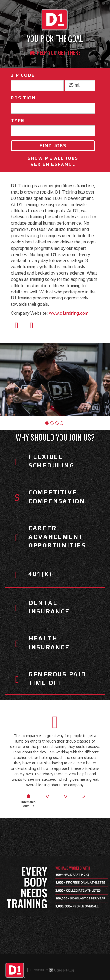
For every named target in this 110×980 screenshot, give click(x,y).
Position (23, 98)
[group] (55, 379)
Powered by (52, 970)
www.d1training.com (69, 313)
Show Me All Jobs (53, 158)
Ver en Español (53, 164)
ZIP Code (23, 75)
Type (18, 121)
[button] (47, 423)
